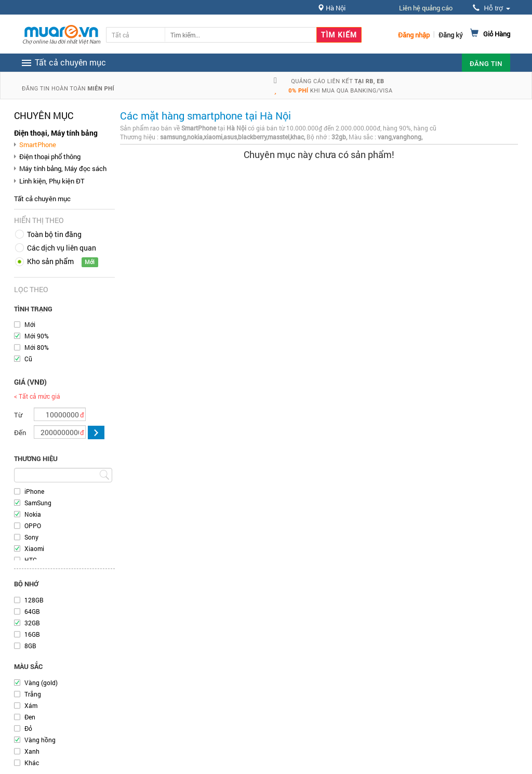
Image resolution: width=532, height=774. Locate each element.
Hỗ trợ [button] (491, 8)
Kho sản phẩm (50, 261)
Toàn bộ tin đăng (54, 234)
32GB (32, 623)
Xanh (32, 751)
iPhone (34, 491)
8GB (30, 646)
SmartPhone (38, 145)
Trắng (33, 694)
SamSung (38, 503)
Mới (30, 324)
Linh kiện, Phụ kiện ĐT (52, 181)
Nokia (33, 514)
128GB (34, 600)
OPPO (33, 526)
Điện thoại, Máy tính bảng (56, 133)
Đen (30, 717)
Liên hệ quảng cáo (426, 8)
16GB (32, 634)
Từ (18, 415)
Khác (32, 763)
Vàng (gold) (41, 683)
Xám (31, 705)
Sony (31, 537)
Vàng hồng (40, 740)
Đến (20, 432)
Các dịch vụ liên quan (62, 248)
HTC (31, 560)
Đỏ (28, 728)
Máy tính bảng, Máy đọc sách (63, 168)
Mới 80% (37, 347)
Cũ (28, 359)
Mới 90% (37, 336)
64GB (32, 611)
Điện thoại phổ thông (50, 156)
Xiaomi (34, 548)
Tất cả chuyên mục (42, 199)
